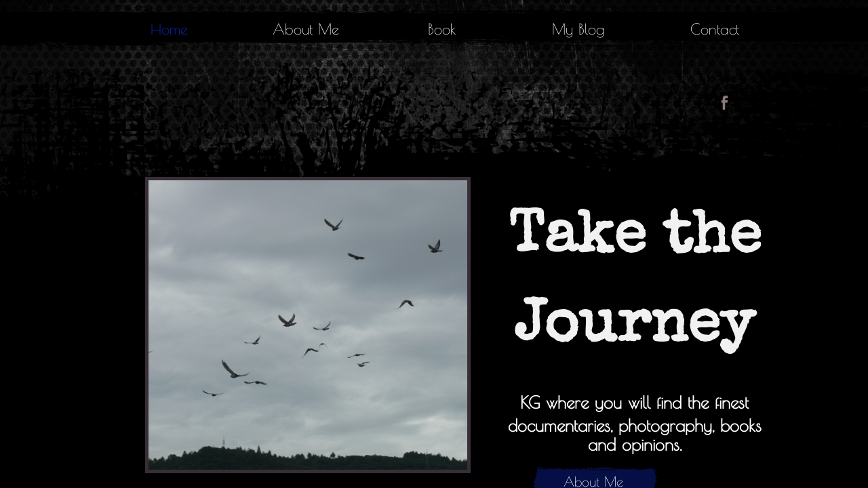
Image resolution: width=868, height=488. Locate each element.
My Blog (578, 29)
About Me (306, 29)
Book (442, 29)
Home (169, 29)
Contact (715, 29)
